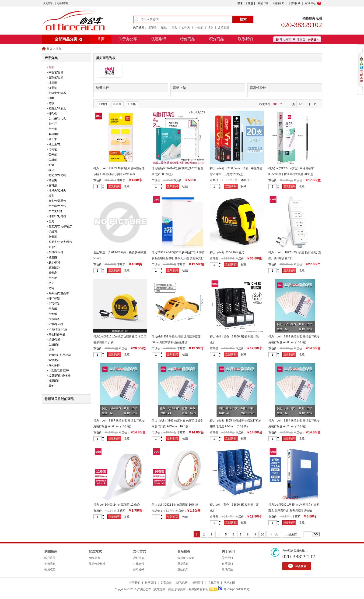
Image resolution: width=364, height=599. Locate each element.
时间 (104, 104)
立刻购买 (114, 186)
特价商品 (188, 39)
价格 (133, 104)
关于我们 (228, 551)
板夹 (51, 196)
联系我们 (245, 39)
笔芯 (51, 103)
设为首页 (48, 3)
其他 (51, 386)
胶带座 (53, 273)
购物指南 (51, 551)
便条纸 (53, 309)
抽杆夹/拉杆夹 (57, 191)
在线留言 (214, 583)
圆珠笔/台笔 (56, 78)
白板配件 (54, 345)
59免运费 (94, 558)
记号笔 (53, 149)
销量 (119, 104)
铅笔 (51, 165)
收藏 (127, 186)
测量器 (53, 237)
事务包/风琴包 (57, 201)
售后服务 (184, 551)
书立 (51, 283)
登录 (240, 3)
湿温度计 (54, 360)
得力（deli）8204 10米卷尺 (227, 252)
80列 (51, 98)
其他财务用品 (57, 334)
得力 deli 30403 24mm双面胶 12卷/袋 (117, 505)
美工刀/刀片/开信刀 (61, 227)
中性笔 (199, 28)
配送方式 (95, 551)
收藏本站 (63, 3)
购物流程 (50, 564)
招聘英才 (198, 583)
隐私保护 (182, 583)
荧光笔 (53, 155)
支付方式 (140, 551)
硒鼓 (164, 28)
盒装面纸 (224, 28)
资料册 (53, 185)
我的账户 (279, 3)
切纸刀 (53, 232)
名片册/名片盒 (57, 119)
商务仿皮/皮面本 (59, 293)
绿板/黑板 (54, 340)
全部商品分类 (66, 39)
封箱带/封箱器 (57, 93)
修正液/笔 (54, 144)
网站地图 (229, 583)
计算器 (53, 83)
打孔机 (53, 113)
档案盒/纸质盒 (57, 108)
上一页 (291, 104)
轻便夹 (53, 180)
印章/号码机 (56, 324)
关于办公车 (128, 39)
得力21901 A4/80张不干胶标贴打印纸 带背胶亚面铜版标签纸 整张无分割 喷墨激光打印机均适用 (178, 258)
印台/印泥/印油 (58, 329)
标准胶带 (54, 268)
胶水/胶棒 (54, 262)
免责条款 (166, 583)
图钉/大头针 (56, 252)
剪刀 (51, 221)
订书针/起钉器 (57, 216)
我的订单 (263, 3)
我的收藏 (295, 3)
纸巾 (210, 28)
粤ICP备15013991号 (236, 589)
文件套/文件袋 (57, 206)
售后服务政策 (186, 558)
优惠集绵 (159, 39)
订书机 (53, 88)
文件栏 (53, 124)
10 (262, 535)
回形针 (53, 247)
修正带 (53, 139)
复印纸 (152, 28)
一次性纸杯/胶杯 (59, 370)
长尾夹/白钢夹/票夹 (61, 242)
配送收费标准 (97, 564)
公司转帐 (139, 570)
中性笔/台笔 (56, 72)
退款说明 (183, 570)
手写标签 (54, 304)
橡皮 (51, 170)
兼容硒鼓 (54, 134)
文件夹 (186, 28)
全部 (51, 67)
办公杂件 (54, 365)
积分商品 (217, 39)
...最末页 (291, 535)
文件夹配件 (56, 211)
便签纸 (53, 314)
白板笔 (53, 160)
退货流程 (183, 564)
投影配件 (54, 381)
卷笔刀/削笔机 (57, 175)
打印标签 (54, 298)
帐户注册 (50, 558)
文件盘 (53, 129)
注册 (250, 3)
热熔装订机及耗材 (60, 355)
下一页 (312, 104)
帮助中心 (311, 3)
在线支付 (139, 564)
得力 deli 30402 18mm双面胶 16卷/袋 (175, 505)
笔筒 (51, 288)
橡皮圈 (53, 257)
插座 (51, 350)
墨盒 (174, 28)
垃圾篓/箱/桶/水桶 (59, 376)
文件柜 (53, 278)
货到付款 (139, 558)
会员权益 (50, 570)
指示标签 (54, 319)
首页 (101, 39)
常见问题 (227, 570)
